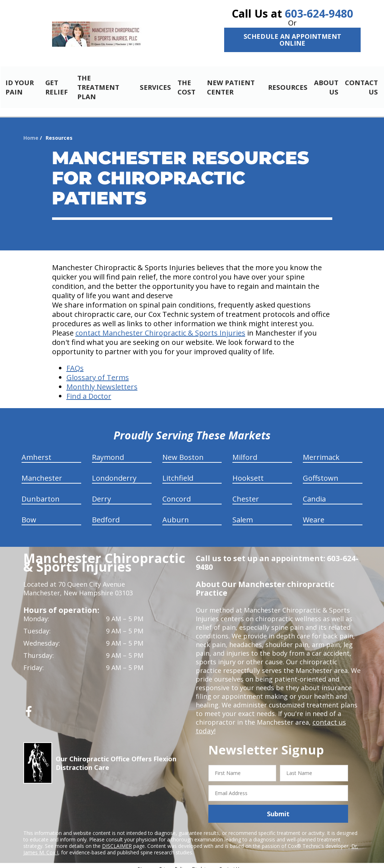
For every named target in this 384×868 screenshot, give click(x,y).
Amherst (36, 451)
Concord (177, 493)
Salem (243, 514)
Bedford (106, 514)
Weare (314, 514)
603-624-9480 (319, 13)
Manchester (42, 472)
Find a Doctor (89, 390)
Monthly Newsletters (102, 381)
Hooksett (248, 472)
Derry (101, 493)
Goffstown (321, 472)
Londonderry (114, 472)
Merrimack (321, 451)
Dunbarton (41, 493)
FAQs (75, 362)
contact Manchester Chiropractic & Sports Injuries (160, 327)
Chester (246, 493)
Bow (29, 514)
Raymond (108, 451)
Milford (245, 451)
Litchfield (178, 472)
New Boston (183, 451)
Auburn (176, 514)
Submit (278, 808)
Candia (314, 493)
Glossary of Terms (98, 371)
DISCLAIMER (117, 840)
